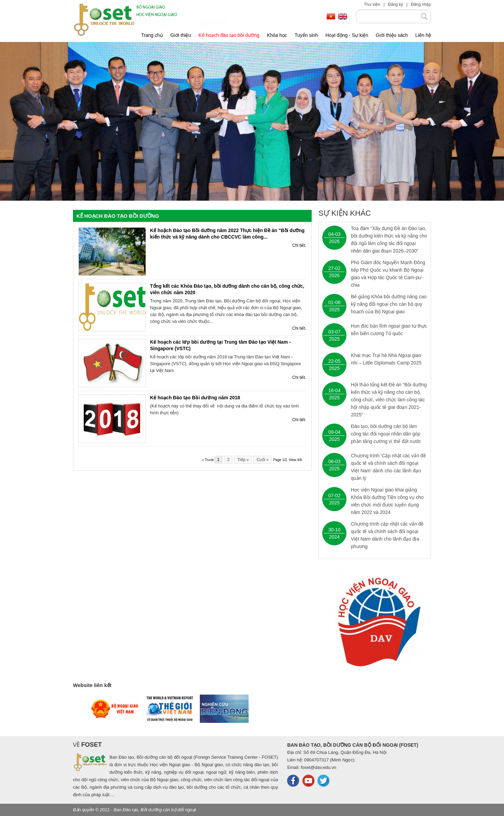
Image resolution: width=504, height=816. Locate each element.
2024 (334, 537)
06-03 (335, 461)
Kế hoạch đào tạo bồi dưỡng (229, 35)
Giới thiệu (181, 35)
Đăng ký (396, 4)
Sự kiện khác (345, 213)
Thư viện (372, 4)
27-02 (335, 268)
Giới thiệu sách (392, 35)
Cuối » (262, 460)
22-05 (335, 361)
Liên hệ (423, 35)
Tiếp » (243, 460)
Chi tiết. (299, 245)
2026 (334, 241)
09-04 (335, 432)
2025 (334, 310)
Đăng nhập (421, 4)
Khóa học (277, 35)
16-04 (335, 390)
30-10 (335, 530)
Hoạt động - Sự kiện (347, 35)
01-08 (335, 302)
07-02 (335, 496)
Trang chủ (152, 35)
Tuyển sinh (306, 35)
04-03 (335, 234)
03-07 (335, 332)
